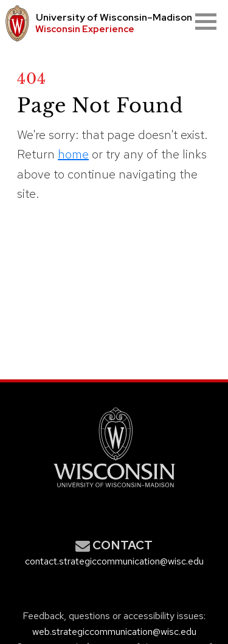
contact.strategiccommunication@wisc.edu (114, 561)
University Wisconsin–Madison (114, 18)
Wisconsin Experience (85, 29)
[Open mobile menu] (206, 22)
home (73, 154)
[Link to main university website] (114, 490)
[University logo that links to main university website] (15, 24)
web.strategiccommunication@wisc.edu (114, 632)
